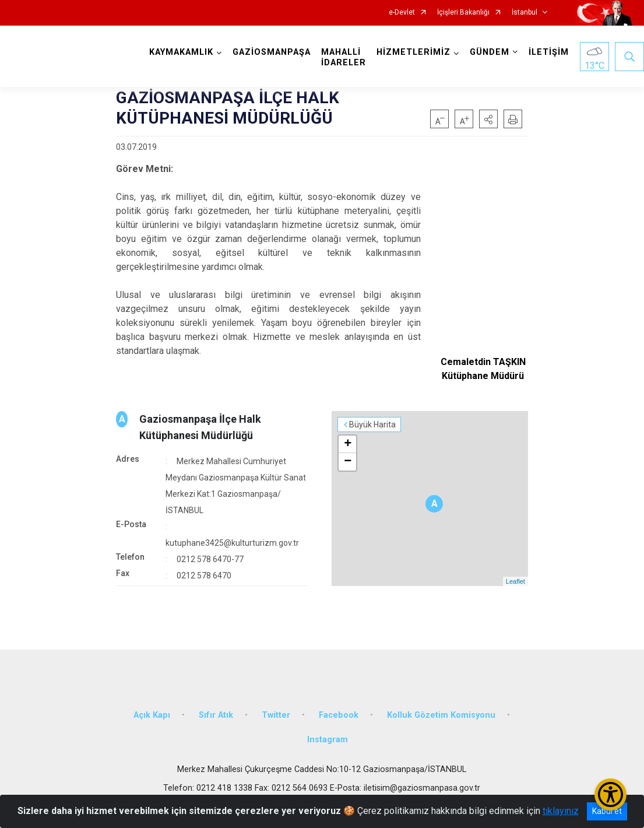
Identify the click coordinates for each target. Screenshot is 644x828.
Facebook (339, 715)
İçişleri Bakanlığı (463, 13)
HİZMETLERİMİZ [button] (414, 52)
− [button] (348, 462)
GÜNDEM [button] (490, 52)
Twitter (276, 715)
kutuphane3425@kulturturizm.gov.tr (232, 543)
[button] (488, 119)
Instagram (328, 740)
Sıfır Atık (216, 715)
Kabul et (607, 811)
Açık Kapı (152, 715)
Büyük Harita (372, 424)
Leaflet (515, 581)
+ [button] (348, 444)
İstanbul (525, 13)
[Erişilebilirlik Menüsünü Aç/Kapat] (610, 794)
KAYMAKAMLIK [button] (181, 52)
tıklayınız (561, 811)
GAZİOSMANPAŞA (272, 52)
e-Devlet (402, 13)
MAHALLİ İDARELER (344, 57)
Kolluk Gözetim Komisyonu (441, 715)
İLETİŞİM (549, 52)
